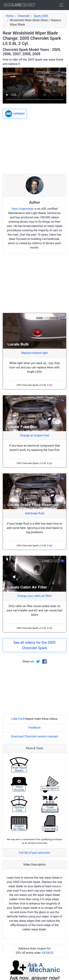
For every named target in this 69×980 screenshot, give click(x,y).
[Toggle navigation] (61, 5)
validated (15, 114)
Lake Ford (18, 719)
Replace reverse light (34, 353)
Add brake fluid (34, 513)
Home (10, 16)
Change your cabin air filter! (35, 596)
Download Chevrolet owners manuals (35, 736)
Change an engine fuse (34, 435)
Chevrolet (24, 16)
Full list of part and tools (35, 853)
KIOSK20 (48, 953)
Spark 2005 (41, 16)
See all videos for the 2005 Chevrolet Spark (34, 645)
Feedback (34, 728)
